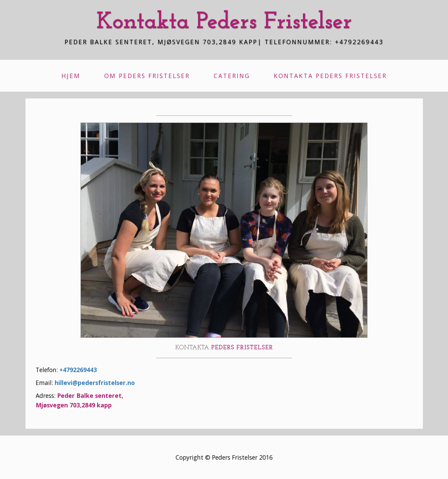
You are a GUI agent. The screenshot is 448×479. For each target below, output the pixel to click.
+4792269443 (78, 370)
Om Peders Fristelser (147, 76)
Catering (232, 76)
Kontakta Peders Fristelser (330, 76)
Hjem (71, 76)
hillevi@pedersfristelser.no (95, 383)
